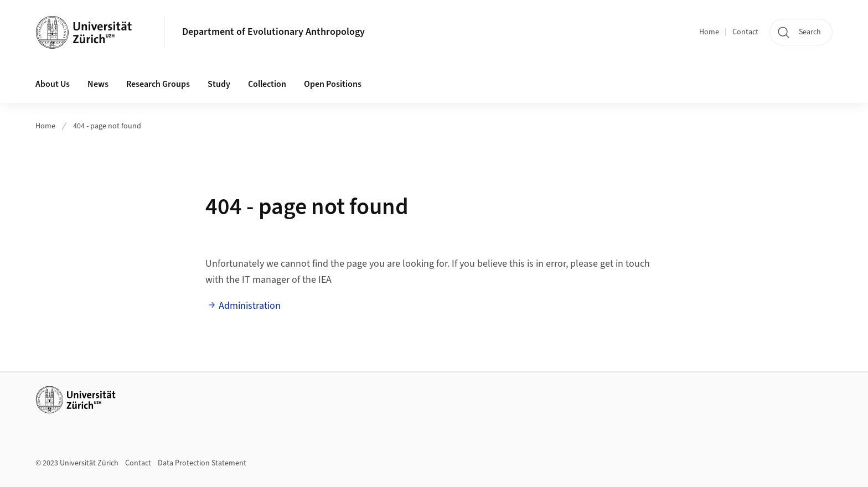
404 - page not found (107, 126)
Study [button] (219, 84)
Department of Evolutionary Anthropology (273, 32)
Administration (250, 306)
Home (709, 32)
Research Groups (158, 84)
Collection (267, 84)
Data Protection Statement (202, 463)
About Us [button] (53, 84)
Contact (745, 32)
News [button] (98, 84)
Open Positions (333, 84)
